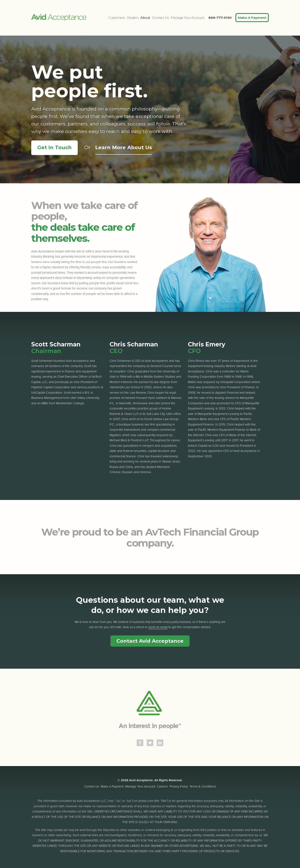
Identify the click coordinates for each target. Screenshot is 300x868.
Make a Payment (112, 786)
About (145, 18)
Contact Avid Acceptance (150, 641)
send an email (158, 627)
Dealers (133, 18)
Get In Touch (54, 147)
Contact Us (160, 18)
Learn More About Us (124, 147)
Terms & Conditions (203, 786)
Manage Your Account (188, 18)
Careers (162, 786)
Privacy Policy (179, 786)
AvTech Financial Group (202, 532)
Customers (117, 18)
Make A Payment (252, 18)
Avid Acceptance (59, 18)
